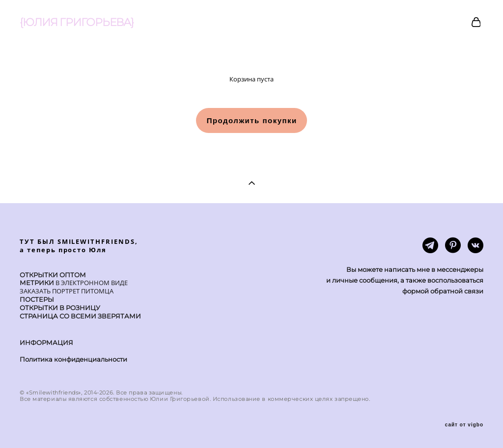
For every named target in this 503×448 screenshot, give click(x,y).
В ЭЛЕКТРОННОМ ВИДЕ (91, 283)
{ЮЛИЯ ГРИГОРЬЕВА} (77, 23)
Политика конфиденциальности (73, 359)
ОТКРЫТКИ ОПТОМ (53, 275)
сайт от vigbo (464, 425)
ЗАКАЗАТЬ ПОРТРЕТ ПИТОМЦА (67, 291)
